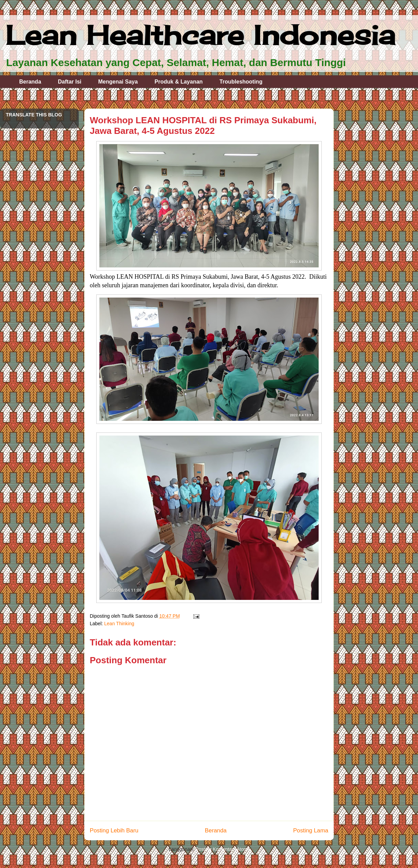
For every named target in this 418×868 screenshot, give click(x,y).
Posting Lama (311, 831)
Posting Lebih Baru (114, 831)
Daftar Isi (70, 82)
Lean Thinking (119, 624)
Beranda (30, 82)
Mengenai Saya (118, 82)
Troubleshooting (241, 82)
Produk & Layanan (179, 82)
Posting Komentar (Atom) (222, 849)
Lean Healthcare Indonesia (200, 35)
